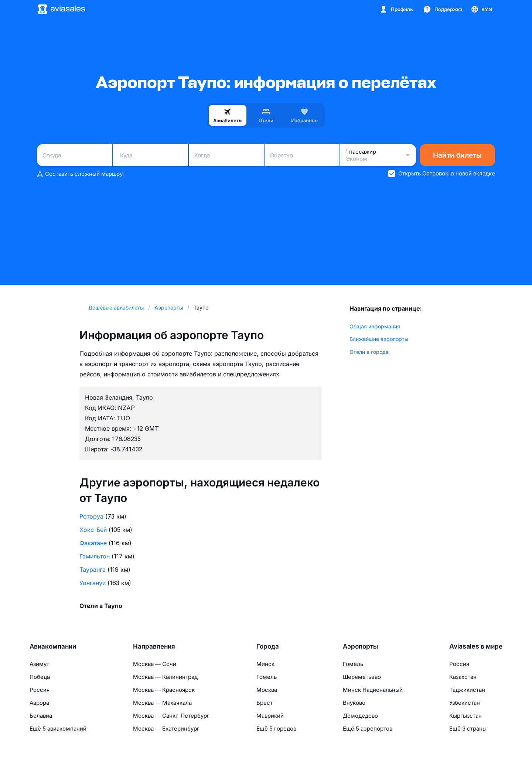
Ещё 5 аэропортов (368, 729)
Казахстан (463, 677)
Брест (265, 703)
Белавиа (41, 716)
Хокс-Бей (93, 530)
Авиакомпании (53, 646)
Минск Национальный (373, 690)
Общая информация (375, 326)
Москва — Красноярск (164, 690)
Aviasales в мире (476, 646)
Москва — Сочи (155, 664)
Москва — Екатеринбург (166, 729)
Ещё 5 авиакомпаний (58, 729)
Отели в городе (369, 352)
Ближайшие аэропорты (379, 339)
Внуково (354, 703)
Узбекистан (465, 703)
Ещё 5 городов (276, 729)
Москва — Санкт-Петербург (171, 716)
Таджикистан (467, 690)
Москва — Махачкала (162, 703)
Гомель (267, 677)
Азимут (39, 664)
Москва (267, 690)
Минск (265, 664)
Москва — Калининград (165, 677)
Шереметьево (362, 677)
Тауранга (93, 570)
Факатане (93, 543)
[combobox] (74, 155)
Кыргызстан (465, 716)
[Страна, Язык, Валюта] (481, 9)
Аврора (39, 703)
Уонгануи (93, 583)
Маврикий (270, 716)
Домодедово (360, 716)
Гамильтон (95, 556)
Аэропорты (360, 646)
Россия (40, 690)
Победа (40, 677)
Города (268, 646)
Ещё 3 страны (468, 729)
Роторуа (91, 516)
